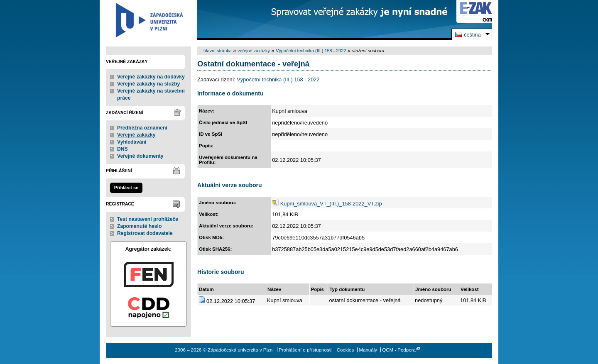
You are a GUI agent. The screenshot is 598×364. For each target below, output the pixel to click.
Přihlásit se (126, 188)
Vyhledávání (132, 142)
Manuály (368, 350)
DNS (123, 149)
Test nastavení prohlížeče (148, 219)
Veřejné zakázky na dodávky (151, 77)
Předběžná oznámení (142, 128)
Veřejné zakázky (136, 135)
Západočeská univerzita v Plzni (148, 20)
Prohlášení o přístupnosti (305, 350)
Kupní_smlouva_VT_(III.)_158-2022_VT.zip (331, 204)
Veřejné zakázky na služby (148, 84)
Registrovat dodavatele (145, 233)
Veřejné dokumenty (140, 156)
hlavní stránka (218, 51)
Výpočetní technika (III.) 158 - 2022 (311, 51)
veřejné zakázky (254, 51)
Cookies (346, 350)
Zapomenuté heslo (139, 226)
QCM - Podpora (399, 350)
